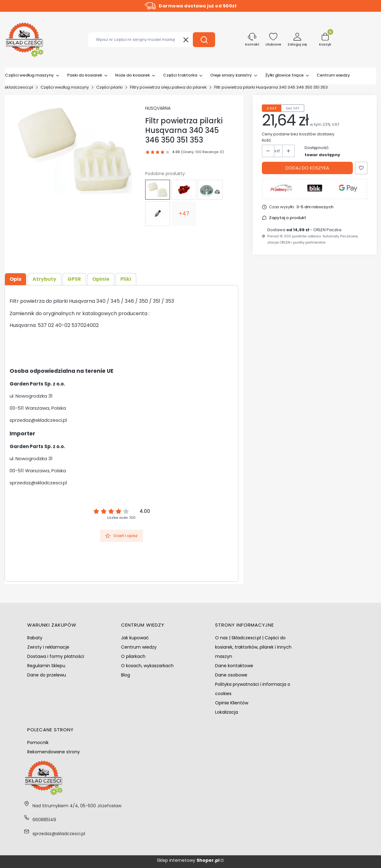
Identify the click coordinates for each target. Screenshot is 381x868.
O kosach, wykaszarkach (147, 666)
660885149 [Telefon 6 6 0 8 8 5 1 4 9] (44, 820)
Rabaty (35, 638)
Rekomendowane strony (54, 752)
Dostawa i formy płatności (56, 656)
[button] (204, 40)
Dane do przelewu (47, 675)
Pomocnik (38, 742)
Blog (126, 675)
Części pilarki (109, 87)
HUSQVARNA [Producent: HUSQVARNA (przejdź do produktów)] (158, 108)
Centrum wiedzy (139, 647)
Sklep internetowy (188, 860)
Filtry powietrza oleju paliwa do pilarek (168, 87)
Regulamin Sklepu (46, 666)
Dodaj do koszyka (307, 168)
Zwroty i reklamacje (48, 647)
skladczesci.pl (19, 87)
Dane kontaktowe (234, 666)
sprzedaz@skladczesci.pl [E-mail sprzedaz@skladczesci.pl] (59, 834)
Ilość (266, 140)
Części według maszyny (65, 87)
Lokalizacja (227, 712)
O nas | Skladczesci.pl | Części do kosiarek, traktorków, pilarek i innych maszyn (253, 647)
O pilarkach (133, 656)
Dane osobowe (231, 675)
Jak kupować (135, 638)
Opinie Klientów (232, 703)
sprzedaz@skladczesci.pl (38, 420)
